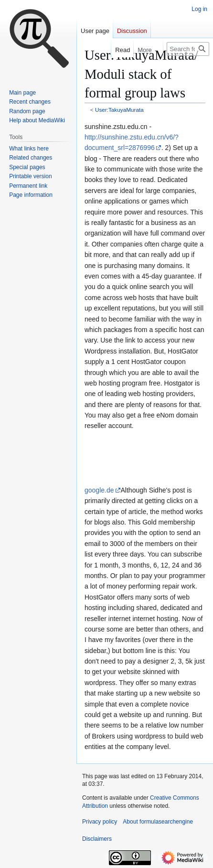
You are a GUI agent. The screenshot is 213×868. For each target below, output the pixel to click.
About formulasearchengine (158, 822)
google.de (99, 490)
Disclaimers (97, 839)
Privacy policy (100, 822)
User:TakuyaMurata (119, 110)
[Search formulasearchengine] (188, 49)
